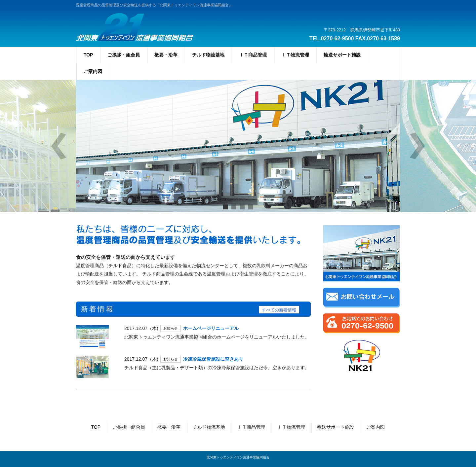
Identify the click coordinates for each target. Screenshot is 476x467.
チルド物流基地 (209, 427)
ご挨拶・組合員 (129, 427)
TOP (96, 427)
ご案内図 (376, 427)
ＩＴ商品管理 (251, 427)
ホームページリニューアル (211, 328)
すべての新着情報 (279, 310)
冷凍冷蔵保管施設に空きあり (213, 359)
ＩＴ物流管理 (291, 427)
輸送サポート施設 (336, 427)
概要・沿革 (169, 427)
